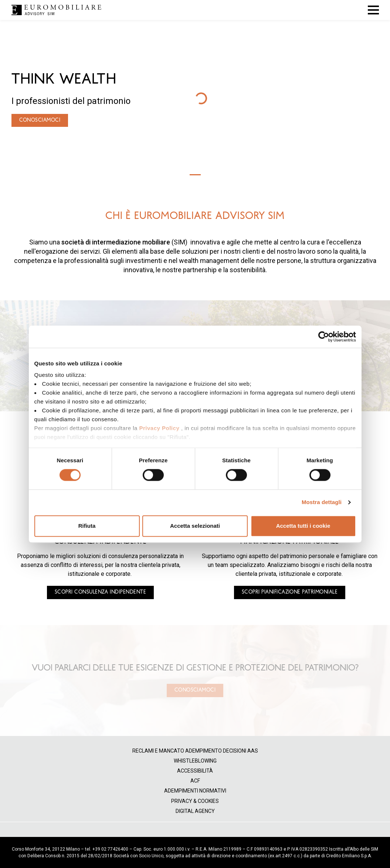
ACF (195, 781)
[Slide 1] (195, 175)
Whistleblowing (195, 761)
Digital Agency (195, 811)
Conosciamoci (195, 690)
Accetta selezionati (195, 526)
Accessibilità (195, 771)
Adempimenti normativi (195, 791)
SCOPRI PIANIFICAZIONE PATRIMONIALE (290, 592)
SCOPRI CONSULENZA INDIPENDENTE (100, 592)
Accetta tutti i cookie (303, 526)
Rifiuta (87, 526)
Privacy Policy (159, 428)
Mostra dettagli (322, 502)
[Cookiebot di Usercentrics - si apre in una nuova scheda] (324, 337)
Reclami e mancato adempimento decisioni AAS (195, 751)
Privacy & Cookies (195, 801)
